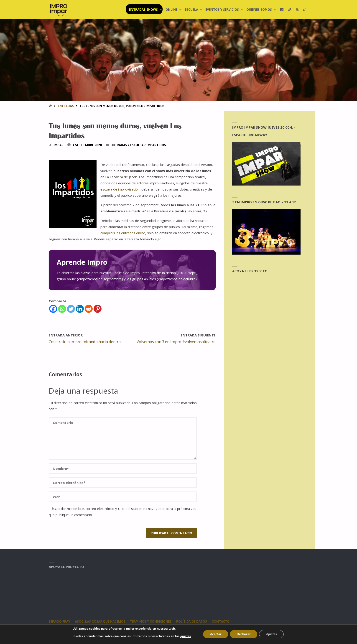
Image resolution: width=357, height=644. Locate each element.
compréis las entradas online (123, 233)
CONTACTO (221, 621)
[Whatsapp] (62, 309)
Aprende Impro (82, 262)
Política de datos (192, 621)
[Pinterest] (98, 309)
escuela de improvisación (120, 189)
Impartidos (156, 145)
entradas (66, 106)
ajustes (186, 636)
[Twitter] (71, 309)
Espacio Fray (59, 621)
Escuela (137, 145)
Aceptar (216, 634)
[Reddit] (89, 309)
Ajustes (271, 634)
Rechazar (244, 634)
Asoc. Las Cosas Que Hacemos (100, 621)
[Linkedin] (80, 309)
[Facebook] (53, 309)
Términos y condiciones (151, 621)
